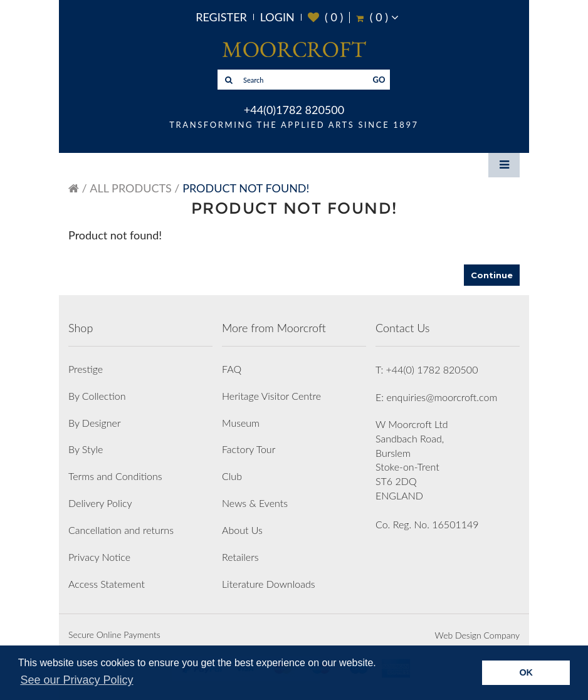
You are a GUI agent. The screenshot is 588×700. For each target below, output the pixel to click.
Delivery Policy (100, 503)
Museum (241, 423)
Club (232, 476)
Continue (492, 275)
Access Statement (107, 584)
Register (221, 17)
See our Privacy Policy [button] (76, 680)
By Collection (97, 396)
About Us (242, 530)
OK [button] (526, 672)
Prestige (86, 369)
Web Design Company (477, 635)
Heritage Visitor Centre (271, 396)
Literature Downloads (269, 584)
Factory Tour (249, 449)
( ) (326, 17)
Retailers (240, 557)
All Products (130, 188)
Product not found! (246, 188)
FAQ (232, 369)
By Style (86, 449)
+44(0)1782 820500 (294, 110)
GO (379, 80)
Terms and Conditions (115, 476)
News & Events (255, 503)
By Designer (95, 423)
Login (277, 17)
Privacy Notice (99, 557)
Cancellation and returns (121, 530)
